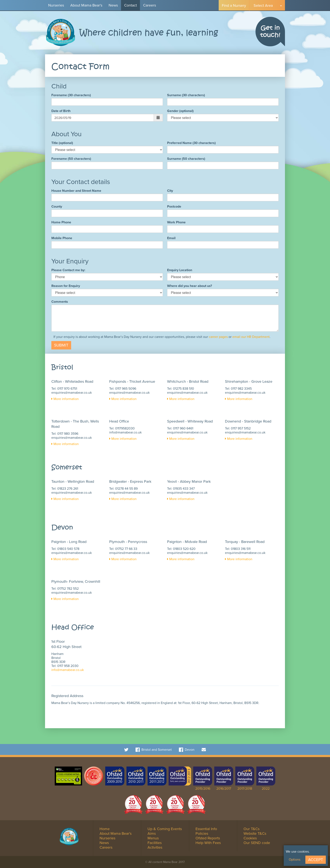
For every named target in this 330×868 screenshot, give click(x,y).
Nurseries (56, 5)
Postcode (174, 206)
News (113, 5)
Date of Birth (61, 111)
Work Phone (176, 222)
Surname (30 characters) (186, 95)
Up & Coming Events (165, 829)
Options (295, 859)
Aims (152, 833)
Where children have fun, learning (149, 33)
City (170, 191)
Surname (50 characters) (186, 159)
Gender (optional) (180, 111)
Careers (150, 5)
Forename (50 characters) (71, 159)
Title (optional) (62, 143)
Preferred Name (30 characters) (191, 143)
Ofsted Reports (208, 838)
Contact (130, 5)
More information (65, 399)
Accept (316, 860)
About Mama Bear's (86, 5)
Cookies (250, 838)
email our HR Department (251, 337)
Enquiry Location (180, 270)
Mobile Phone (62, 238)
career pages (218, 337)
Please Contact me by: (68, 270)
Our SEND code (257, 843)
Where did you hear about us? (190, 286)
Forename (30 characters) (71, 95)
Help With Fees (208, 843)
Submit (61, 345)
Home (105, 829)
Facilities (155, 843)
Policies (202, 833)
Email (171, 238)
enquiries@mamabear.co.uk (72, 393)
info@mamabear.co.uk (125, 432)
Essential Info (206, 829)
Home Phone (61, 222)
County (57, 206)
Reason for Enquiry (66, 286)
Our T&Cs (251, 829)
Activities (155, 847)
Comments (60, 302)
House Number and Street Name (76, 191)
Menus (153, 838)
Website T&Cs (255, 833)
